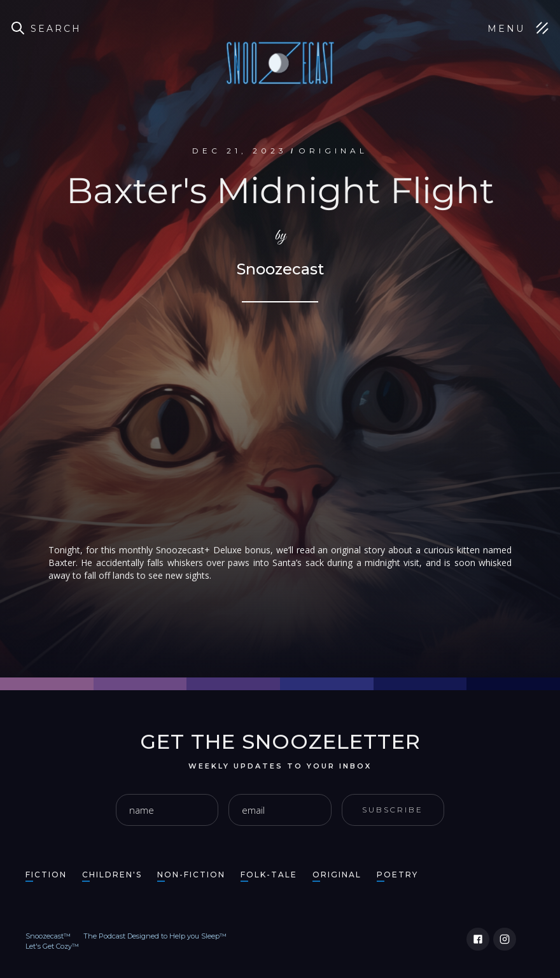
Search (56, 29)
